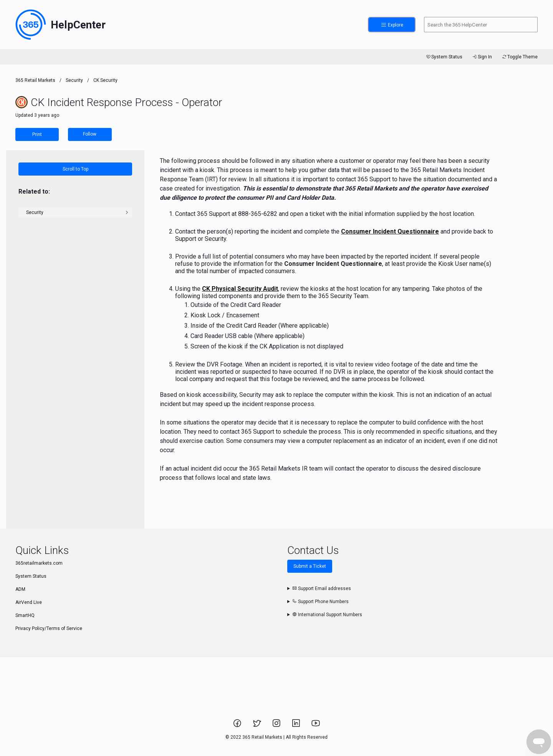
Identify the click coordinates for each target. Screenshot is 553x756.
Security (74, 80)
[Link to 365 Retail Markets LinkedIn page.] (297, 726)
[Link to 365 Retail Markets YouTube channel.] (316, 726)
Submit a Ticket (310, 566)
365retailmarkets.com (39, 563)
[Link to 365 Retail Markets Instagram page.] (277, 726)
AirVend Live (29, 602)
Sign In (482, 57)
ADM (20, 589)
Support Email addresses (322, 589)
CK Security (105, 80)
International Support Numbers (327, 615)
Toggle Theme (519, 57)
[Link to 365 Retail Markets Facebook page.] (238, 726)
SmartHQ (25, 615)
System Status (444, 57)
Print (37, 134)
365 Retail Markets (35, 80)
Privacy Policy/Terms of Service (49, 628)
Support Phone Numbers (320, 602)
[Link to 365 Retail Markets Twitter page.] (257, 726)
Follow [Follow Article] (90, 134)
